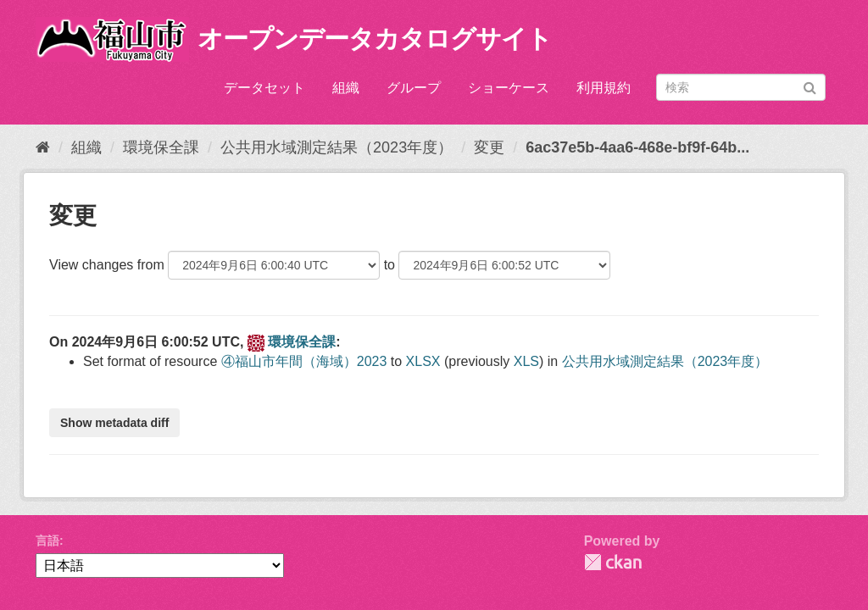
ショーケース (509, 88)
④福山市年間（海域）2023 (304, 361)
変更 (489, 147)
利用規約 (604, 88)
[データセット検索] (741, 87)
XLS (526, 361)
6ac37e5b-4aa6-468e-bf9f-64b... (637, 147)
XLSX (423, 361)
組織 (346, 88)
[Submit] (810, 86)
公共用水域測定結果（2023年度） (337, 147)
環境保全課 (161, 147)
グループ (414, 88)
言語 (47, 541)
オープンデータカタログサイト (375, 39)
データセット (264, 88)
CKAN (613, 562)
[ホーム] (43, 147)
